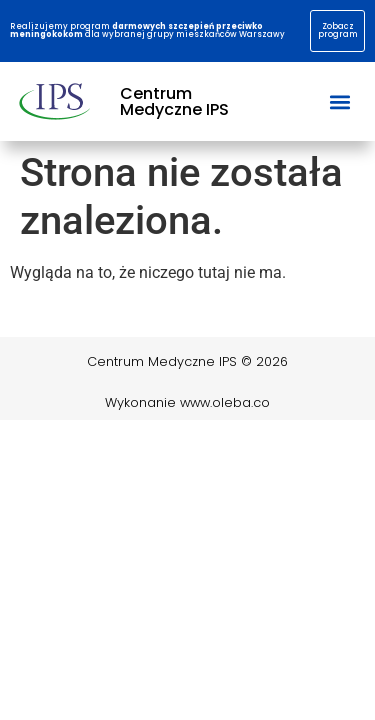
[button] (339, 101)
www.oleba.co (225, 402)
